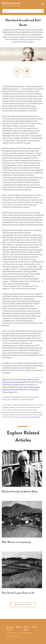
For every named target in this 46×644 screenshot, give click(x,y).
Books (35, 627)
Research (27, 627)
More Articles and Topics (23, 605)
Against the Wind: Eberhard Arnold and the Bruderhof (21, 381)
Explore (19, 627)
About (26, 630)
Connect (10, 630)
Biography (10, 627)
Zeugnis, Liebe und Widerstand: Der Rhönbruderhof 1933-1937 (21, 388)
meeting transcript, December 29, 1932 (30, 417)
